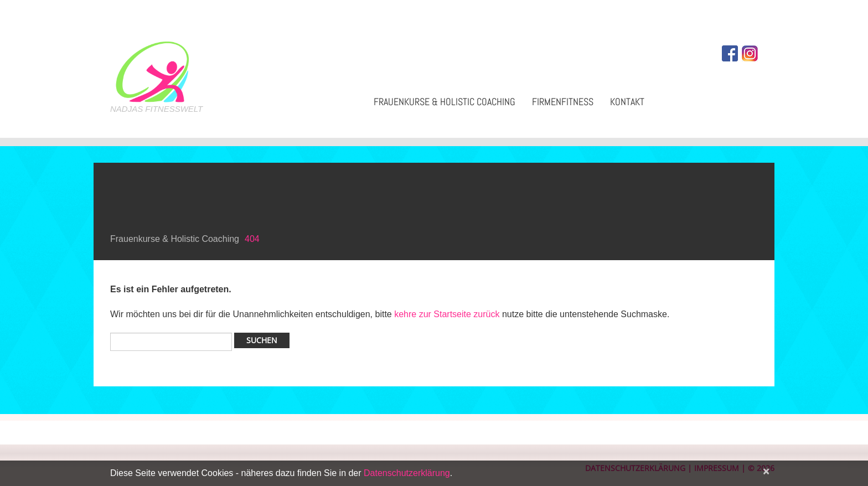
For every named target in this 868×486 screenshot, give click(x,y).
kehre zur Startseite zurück (448, 314)
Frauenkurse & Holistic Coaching (445, 102)
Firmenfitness (563, 102)
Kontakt (627, 102)
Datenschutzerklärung (407, 473)
